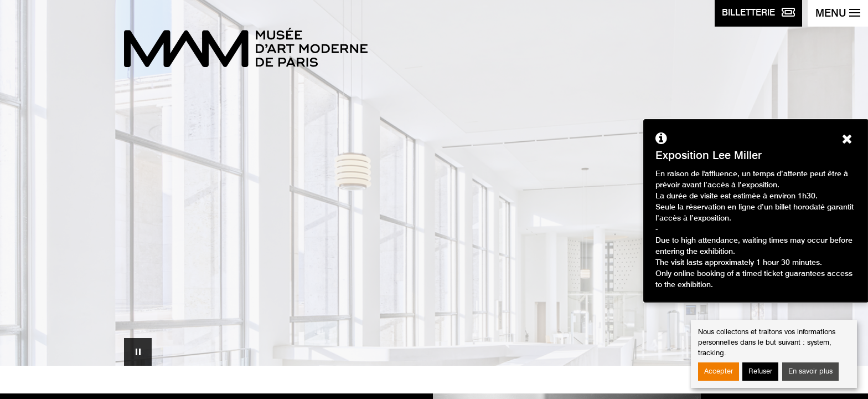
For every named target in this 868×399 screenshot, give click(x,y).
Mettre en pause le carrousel (138, 352)
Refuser (760, 372)
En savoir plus (810, 372)
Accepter (719, 372)
